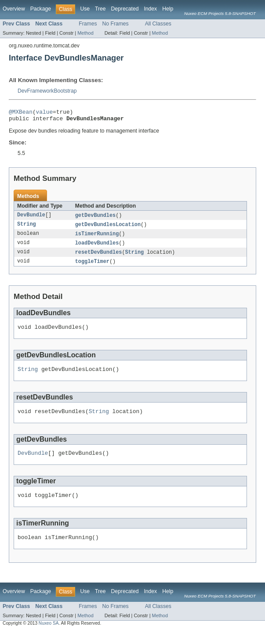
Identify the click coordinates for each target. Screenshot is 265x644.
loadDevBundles (97, 247)
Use (85, 9)
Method (85, 33)
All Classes (158, 24)
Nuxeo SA (49, 636)
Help (168, 9)
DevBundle (31, 218)
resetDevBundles (99, 257)
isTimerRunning (97, 237)
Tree (100, 9)
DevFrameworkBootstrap (47, 91)
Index (150, 9)
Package (41, 9)
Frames (88, 24)
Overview (14, 9)
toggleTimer (92, 266)
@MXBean (21, 113)
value (44, 113)
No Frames (116, 24)
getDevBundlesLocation (108, 228)
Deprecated (125, 9)
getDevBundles (95, 218)
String (27, 228)
